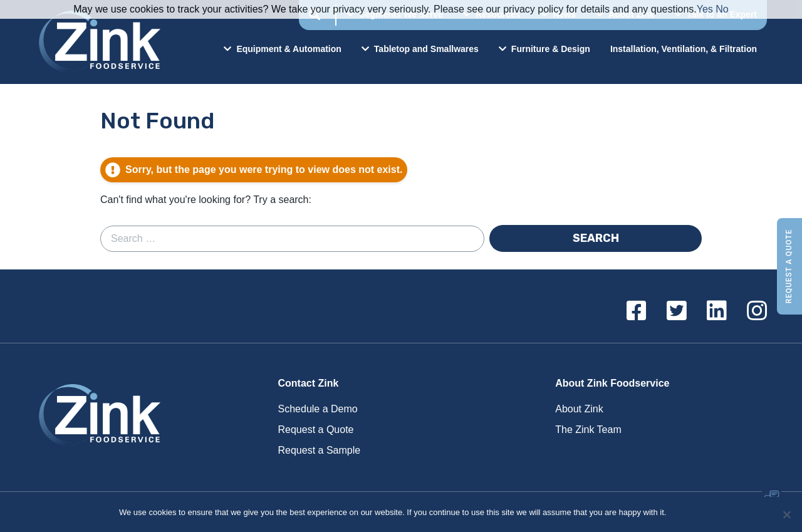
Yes (705, 9)
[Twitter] (677, 311)
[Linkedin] (717, 311)
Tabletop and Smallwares (420, 49)
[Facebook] (637, 311)
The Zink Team (588, 430)
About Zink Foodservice (612, 383)
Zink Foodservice (98, 42)
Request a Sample (320, 450)
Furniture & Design (544, 49)
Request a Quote (789, 266)
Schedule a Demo (318, 409)
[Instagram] (757, 311)
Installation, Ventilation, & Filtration (684, 49)
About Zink (579, 409)
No (722, 9)
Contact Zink (309, 383)
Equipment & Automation (282, 49)
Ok (678, 512)
